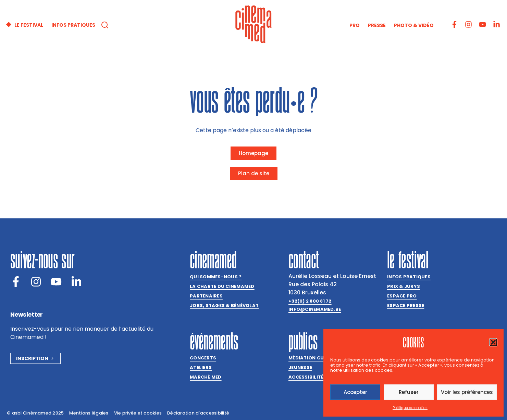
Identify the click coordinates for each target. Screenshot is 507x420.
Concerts (203, 358)
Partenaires (206, 296)
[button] (493, 342)
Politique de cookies (410, 408)
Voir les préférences (467, 392)
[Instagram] (36, 282)
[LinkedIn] (76, 282)
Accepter (355, 392)
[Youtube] (56, 282)
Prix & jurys (404, 286)
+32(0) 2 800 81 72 (310, 301)
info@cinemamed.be (315, 309)
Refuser (409, 392)
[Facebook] (16, 282)
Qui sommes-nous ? (216, 277)
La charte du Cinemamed (222, 286)
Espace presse (406, 306)
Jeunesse (300, 367)
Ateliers (201, 367)
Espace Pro (402, 296)
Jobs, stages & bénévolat (224, 306)
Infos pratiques (409, 277)
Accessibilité (306, 377)
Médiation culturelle (317, 358)
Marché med (206, 377)
